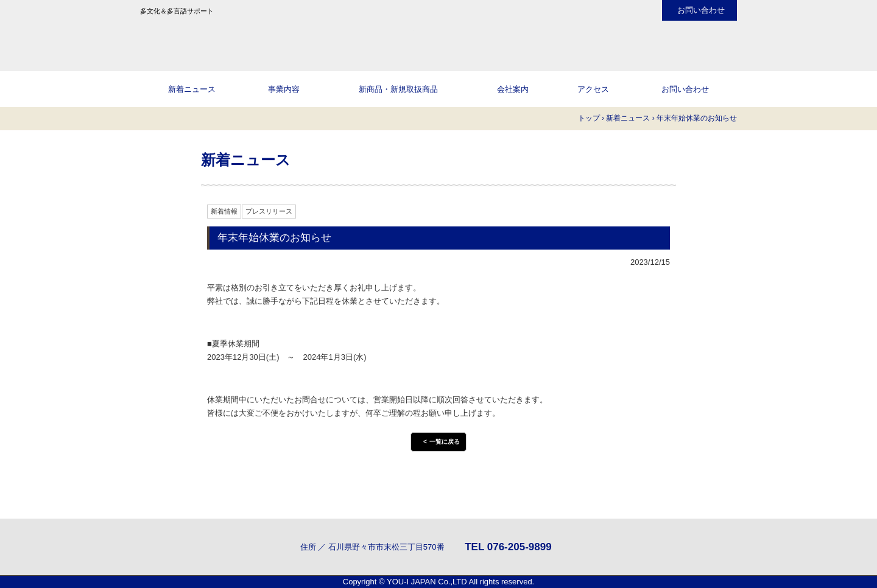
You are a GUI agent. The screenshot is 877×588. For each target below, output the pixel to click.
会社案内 (513, 89)
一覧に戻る (445, 442)
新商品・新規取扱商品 (398, 89)
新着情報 (224, 211)
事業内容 (284, 89)
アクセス (593, 89)
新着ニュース (192, 89)
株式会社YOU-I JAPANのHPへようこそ (277, 39)
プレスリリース (269, 211)
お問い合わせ (701, 10)
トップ (589, 118)
